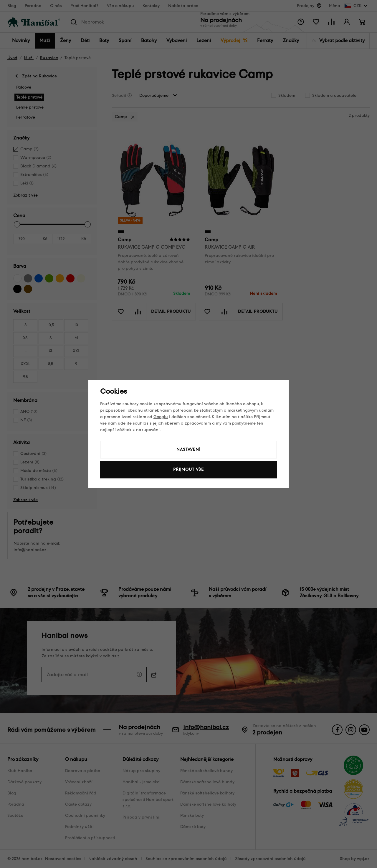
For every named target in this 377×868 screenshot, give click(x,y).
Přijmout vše (188, 469)
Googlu (161, 417)
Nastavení (188, 449)
